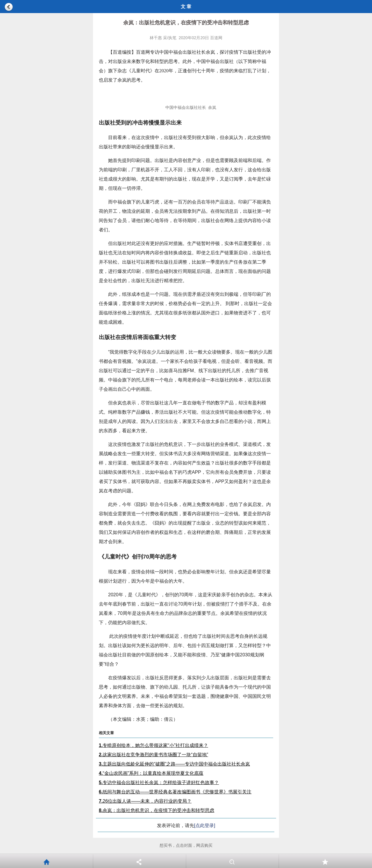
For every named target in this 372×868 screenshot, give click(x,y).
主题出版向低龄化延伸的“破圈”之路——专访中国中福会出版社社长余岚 (174, 764)
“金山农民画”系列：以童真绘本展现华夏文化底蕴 (151, 773)
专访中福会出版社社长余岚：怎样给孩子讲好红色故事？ (159, 783)
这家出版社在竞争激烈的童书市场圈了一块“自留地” (153, 755)
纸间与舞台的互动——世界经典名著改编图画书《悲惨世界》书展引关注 (175, 792)
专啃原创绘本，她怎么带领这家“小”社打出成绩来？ (153, 745)
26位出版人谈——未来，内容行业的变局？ (145, 801)
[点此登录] (205, 825)
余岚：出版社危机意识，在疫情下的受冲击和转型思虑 (157, 810)
